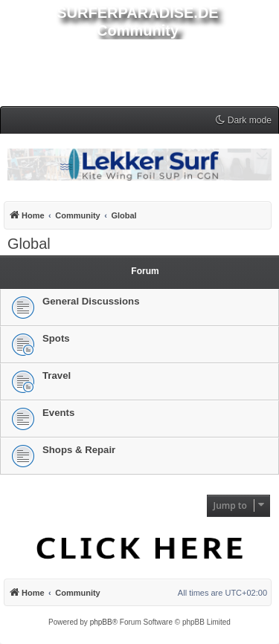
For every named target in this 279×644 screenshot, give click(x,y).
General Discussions (91, 301)
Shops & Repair (79, 450)
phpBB (101, 622)
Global (29, 244)
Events (58, 413)
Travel (57, 375)
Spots (56, 338)
